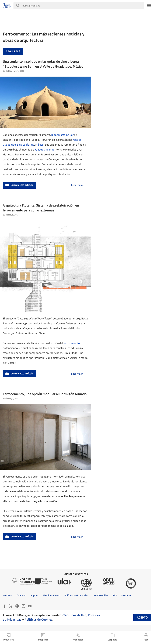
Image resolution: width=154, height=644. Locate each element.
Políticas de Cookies (38, 620)
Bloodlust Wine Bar (62, 135)
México (39, 145)
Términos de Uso (75, 615)
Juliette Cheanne (44, 150)
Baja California (26, 145)
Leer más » (77, 185)
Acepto (142, 618)
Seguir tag (13, 51)
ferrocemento (72, 343)
